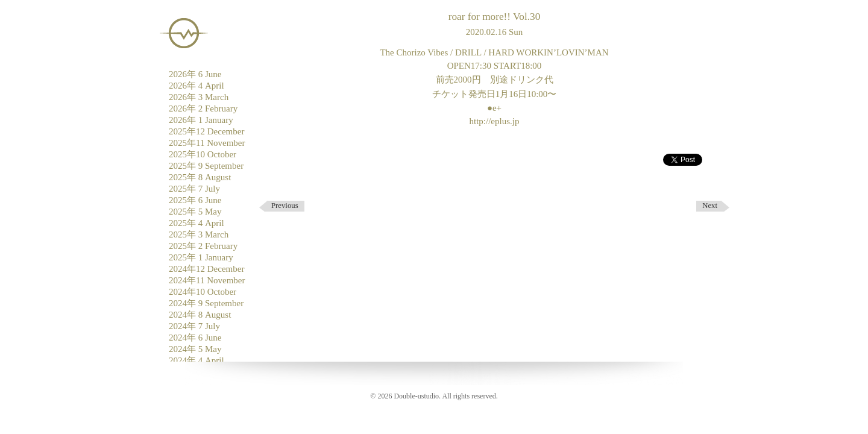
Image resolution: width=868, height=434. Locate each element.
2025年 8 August (200, 177)
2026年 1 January (201, 120)
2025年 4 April (197, 223)
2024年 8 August (200, 315)
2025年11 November (207, 143)
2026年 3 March (199, 97)
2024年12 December (206, 269)
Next (710, 206)
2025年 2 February (203, 246)
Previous (285, 206)
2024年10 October (203, 292)
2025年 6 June (195, 200)
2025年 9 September (206, 166)
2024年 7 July (194, 326)
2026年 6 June (195, 74)
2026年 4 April (197, 86)
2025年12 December (206, 131)
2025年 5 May (195, 212)
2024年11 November (207, 280)
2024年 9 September (206, 303)
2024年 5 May (195, 349)
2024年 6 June (195, 338)
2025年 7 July (194, 189)
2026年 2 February (203, 108)
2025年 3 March (199, 234)
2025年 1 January (201, 257)
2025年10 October (203, 154)
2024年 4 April (197, 360)
